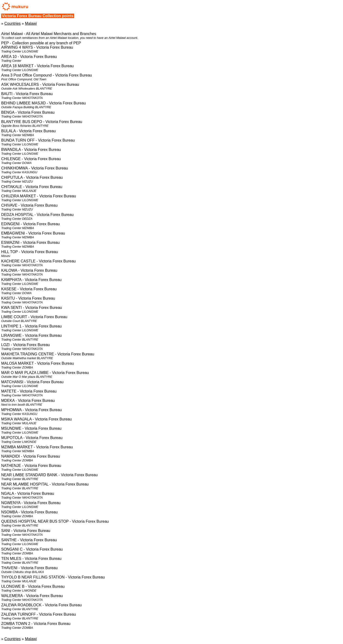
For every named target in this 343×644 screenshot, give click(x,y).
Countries (12, 23)
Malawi (31, 23)
